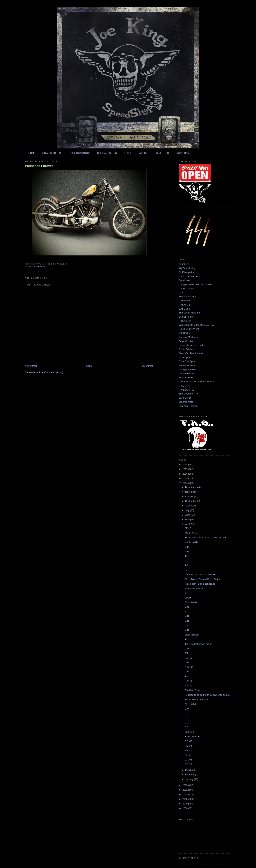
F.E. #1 (188, 755)
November (191, 492)
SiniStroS (184, 264)
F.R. (187, 653)
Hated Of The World (189, 329)
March (189, 770)
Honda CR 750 (186, 390)
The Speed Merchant (190, 313)
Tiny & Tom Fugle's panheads (200, 584)
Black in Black (192, 635)
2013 (185, 785)
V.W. (187, 709)
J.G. (187, 565)
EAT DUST (184, 309)
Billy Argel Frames (188, 406)
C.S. (187, 727)
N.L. (187, 612)
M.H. (187, 616)
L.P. (186, 625)
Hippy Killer (185, 321)
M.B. (187, 547)
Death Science (186, 349)
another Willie (192, 542)
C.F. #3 (188, 764)
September (191, 501)
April (188, 524)
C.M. (187, 649)
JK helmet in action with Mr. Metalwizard (205, 538)
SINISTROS (162, 153)
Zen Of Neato (186, 317)
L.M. (187, 713)
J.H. (187, 676)
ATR (181, 293)
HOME (32, 153)
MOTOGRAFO (186, 377)
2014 (185, 483)
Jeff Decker (185, 333)
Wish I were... (192, 533)
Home (90, 366)
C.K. (187, 718)
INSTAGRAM (183, 153)
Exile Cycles (185, 398)
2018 (185, 465)
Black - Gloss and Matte (197, 700)
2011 (185, 794)
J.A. (186, 556)
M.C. (187, 607)
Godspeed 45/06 (187, 369)
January (190, 779)
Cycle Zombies (186, 288)
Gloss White (191, 602)
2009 (185, 804)
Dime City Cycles (188, 361)
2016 (185, 474)
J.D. (187, 639)
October (190, 496)
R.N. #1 (188, 686)
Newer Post (31, 366)
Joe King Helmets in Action (198, 644)
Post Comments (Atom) (51, 372)
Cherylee (189, 732)
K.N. (187, 593)
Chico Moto (185, 301)
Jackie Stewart (192, 737)
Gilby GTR (184, 386)
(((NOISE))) (185, 305)
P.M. (187, 561)
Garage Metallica (188, 374)
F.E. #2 (188, 750)
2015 (185, 478)
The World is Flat (188, 296)
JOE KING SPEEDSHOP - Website (197, 382)
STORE (128, 153)
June (188, 515)
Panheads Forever (39, 166)
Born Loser (185, 280)
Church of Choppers (189, 276)
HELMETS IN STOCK (79, 153)
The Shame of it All (189, 394)
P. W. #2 (189, 667)
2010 (185, 799)
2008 (185, 808)
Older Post (147, 366)
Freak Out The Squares (191, 353)
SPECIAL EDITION (107, 153)
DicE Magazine (187, 272)
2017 (185, 469)
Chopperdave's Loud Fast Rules (195, 284)
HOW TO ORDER (52, 153)
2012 (185, 790)
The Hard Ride (192, 690)
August (189, 506)
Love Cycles (185, 357)
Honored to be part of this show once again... (208, 695)
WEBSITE (144, 153)
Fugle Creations (187, 341)
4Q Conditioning (187, 268)
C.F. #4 (188, 760)
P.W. (187, 672)
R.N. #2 (188, 681)
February (190, 775)
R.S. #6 (188, 658)
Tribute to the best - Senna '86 (200, 575)
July (188, 510)
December (191, 487)
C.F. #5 (188, 741)
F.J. (186, 570)
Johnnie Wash (186, 402)
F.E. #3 (188, 746)
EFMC (188, 528)
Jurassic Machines (188, 337)
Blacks (188, 598)
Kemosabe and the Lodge (192, 345)
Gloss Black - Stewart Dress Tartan (202, 579)
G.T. (187, 723)
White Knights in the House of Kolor (197, 325)
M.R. (187, 662)
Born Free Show (187, 365)
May (188, 520)
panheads (40, 267)
